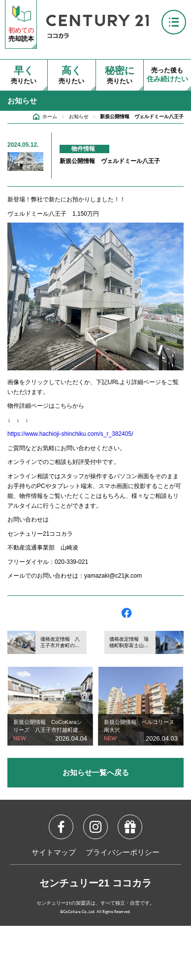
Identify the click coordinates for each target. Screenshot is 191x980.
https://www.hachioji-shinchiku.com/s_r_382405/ (70, 434)
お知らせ (79, 116)
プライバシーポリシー (123, 853)
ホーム (50, 116)
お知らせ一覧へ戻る (96, 772)
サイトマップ (54, 853)
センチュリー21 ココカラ (95, 883)
